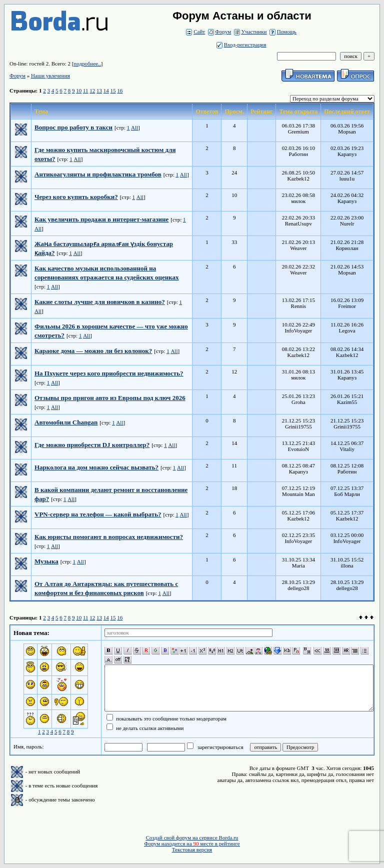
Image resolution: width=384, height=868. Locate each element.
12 (92, 90)
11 (86, 90)
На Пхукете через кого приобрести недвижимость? (109, 373)
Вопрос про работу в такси (73, 127)
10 (79, 90)
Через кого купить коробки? (76, 197)
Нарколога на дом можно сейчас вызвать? (96, 467)
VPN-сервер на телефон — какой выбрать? (98, 514)
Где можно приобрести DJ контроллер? (92, 445)
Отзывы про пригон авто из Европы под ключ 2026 (110, 398)
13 (99, 90)
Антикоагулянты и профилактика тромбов (98, 174)
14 (106, 90)
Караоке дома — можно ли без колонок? (93, 351)
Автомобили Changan (66, 422)
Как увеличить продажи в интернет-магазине (101, 219)
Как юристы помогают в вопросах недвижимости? (109, 537)
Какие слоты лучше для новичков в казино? (100, 302)
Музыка (46, 561)
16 (120, 90)
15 (113, 90)
